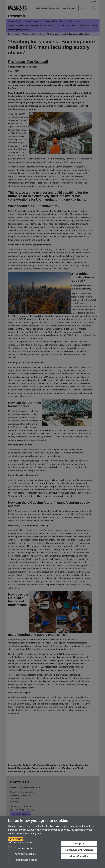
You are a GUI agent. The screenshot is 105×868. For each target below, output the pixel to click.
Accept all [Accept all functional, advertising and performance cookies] (79, 844)
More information (79, 856)
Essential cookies (21, 842)
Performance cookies (23, 860)
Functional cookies (21, 848)
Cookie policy (15, 839)
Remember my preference (79, 850)
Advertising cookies (22, 854)
